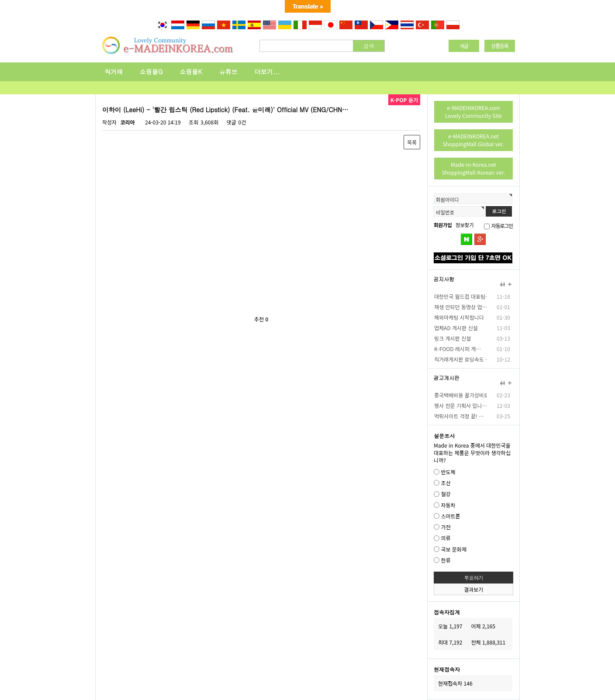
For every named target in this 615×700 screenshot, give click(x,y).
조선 (446, 483)
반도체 (448, 472)
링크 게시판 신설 (453, 338)
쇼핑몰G (151, 72)
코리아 (127, 122)
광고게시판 (446, 378)
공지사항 (444, 279)
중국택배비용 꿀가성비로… (460, 395)
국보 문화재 (454, 549)
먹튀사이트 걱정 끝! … (459, 416)
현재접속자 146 (455, 683)
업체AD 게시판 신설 (456, 328)
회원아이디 (447, 200)
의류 (446, 538)
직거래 (114, 72)
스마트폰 (450, 516)
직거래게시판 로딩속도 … (460, 359)
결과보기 (473, 589)
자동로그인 (502, 226)
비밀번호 (445, 212)
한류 (446, 560)
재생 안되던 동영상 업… (460, 307)
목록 (412, 142)
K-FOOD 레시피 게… (458, 349)
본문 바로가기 (0, 30)
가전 (446, 527)
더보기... (267, 72)
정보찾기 (465, 225)
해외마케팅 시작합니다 (459, 317)
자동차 (448, 505)
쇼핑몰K (191, 72)
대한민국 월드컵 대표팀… (460, 296)
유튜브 (228, 72)
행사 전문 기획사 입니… (460, 405)
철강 (446, 494)
